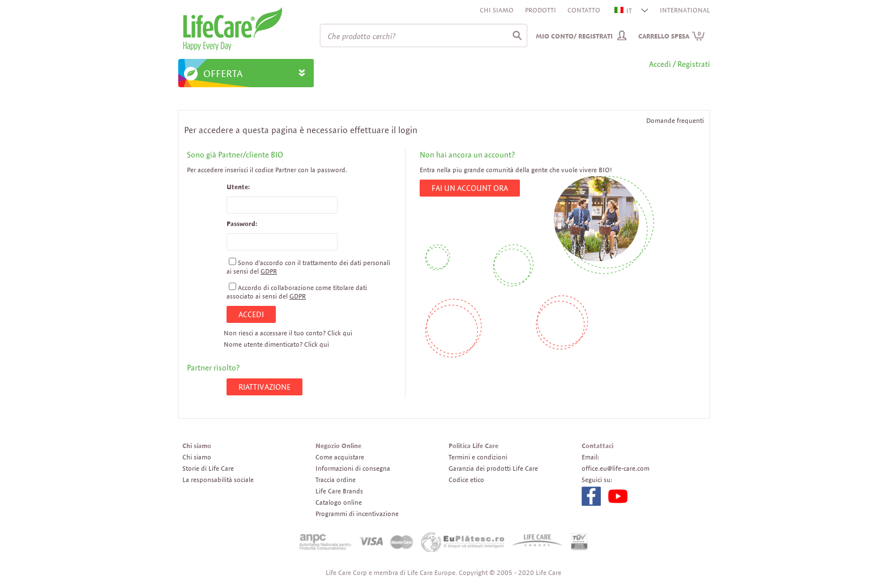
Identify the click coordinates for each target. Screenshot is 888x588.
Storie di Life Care (208, 468)
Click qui (340, 333)
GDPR (269, 271)
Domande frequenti (675, 120)
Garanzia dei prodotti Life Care (493, 468)
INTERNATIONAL (685, 10)
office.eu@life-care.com (616, 468)
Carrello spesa (672, 36)
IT (624, 10)
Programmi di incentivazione (357, 514)
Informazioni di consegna (353, 468)
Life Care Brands (339, 491)
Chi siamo (497, 10)
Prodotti (541, 10)
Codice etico (466, 480)
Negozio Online (338, 446)
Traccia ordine (336, 480)
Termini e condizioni (478, 457)
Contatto (584, 10)
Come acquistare (340, 457)
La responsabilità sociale (218, 480)
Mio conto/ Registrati (574, 36)
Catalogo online (339, 502)
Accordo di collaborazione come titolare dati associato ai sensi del (297, 292)
